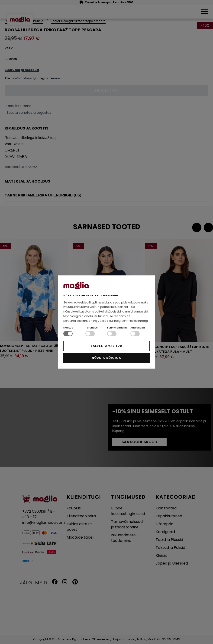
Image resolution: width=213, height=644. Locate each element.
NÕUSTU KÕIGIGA (106, 358)
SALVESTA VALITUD (106, 346)
